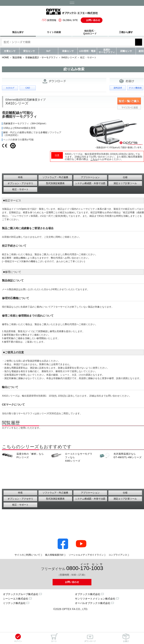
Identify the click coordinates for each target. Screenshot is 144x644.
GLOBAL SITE (68, 20)
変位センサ (29, 51)
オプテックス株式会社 (88, 594)
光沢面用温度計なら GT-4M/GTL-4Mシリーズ (128, 456)
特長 (20, 177)
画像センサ (68, 51)
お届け (126, 638)
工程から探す (126, 32)
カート (54, 638)
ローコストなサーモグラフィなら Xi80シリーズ (79, 457)
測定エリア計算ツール (125, 183)
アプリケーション (90, 177)
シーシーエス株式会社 (16, 599)
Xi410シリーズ (69, 57)
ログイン (18, 638)
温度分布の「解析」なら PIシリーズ (30, 456)
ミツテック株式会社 (14, 603)
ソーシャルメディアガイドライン (86, 555)
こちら (94, 159)
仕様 (125, 177)
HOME (5, 57)
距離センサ (126, 51)
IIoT (48, 51)
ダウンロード (90, 638)
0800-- (85, 567)
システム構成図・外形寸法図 (90, 183)
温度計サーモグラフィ (107, 51)
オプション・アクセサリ (20, 183)
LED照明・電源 (87, 51)
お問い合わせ (93, 20)
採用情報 (49, 20)
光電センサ (10, 51)
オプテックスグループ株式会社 (21, 594)
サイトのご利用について (27, 555)
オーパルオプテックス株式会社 (93, 603)
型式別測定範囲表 (55, 183)
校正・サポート (20, 189)
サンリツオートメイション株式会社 (95, 599)
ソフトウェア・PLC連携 (55, 177)
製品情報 (17, 57)
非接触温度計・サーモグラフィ (42, 57)
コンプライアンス (118, 555)
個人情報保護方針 (54, 555)
